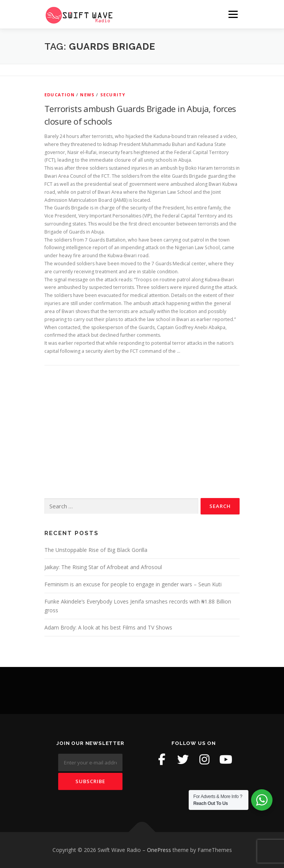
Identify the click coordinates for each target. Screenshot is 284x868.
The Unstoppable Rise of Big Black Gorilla (96, 550)
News (87, 95)
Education (60, 95)
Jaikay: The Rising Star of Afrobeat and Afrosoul (103, 567)
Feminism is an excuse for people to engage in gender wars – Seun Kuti (133, 584)
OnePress (159, 850)
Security (113, 95)
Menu (233, 14)
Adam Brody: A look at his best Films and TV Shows (108, 627)
